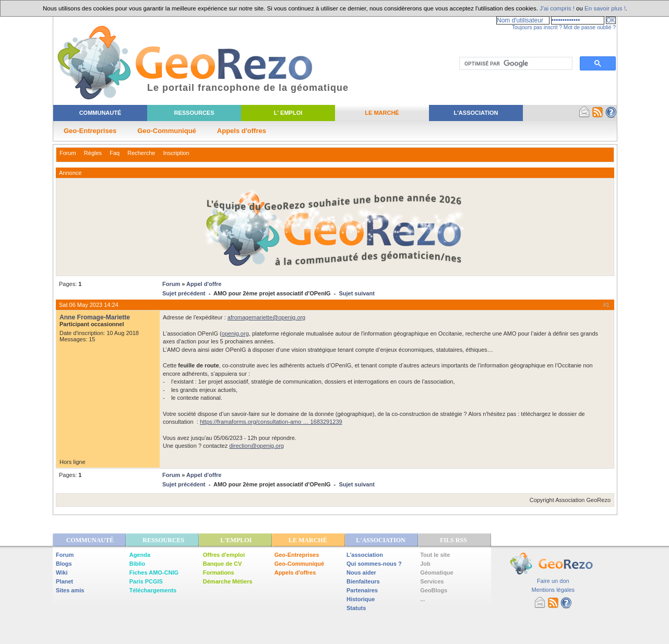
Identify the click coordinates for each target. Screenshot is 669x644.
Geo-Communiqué (167, 131)
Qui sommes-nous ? (374, 564)
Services (432, 581)
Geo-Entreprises (90, 131)
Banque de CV (223, 564)
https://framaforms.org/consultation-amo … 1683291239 (271, 422)
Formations (219, 573)
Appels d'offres (242, 131)
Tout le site (435, 555)
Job (425, 564)
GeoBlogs (434, 590)
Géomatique (437, 573)
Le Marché (382, 113)
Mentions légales (553, 590)
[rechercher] (515, 64)
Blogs (64, 564)
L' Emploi (288, 113)
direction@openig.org (256, 446)
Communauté (100, 113)
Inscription (176, 153)
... (422, 599)
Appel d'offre (204, 284)
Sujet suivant (356, 293)
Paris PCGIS (146, 581)
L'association (365, 555)
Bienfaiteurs (363, 581)
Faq (115, 153)
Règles (93, 153)
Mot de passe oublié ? (590, 27)
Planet (64, 581)
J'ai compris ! (557, 8)
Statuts (356, 608)
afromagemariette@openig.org (266, 317)
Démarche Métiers (228, 581)
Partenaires (362, 590)
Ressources (194, 113)
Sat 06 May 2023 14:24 (89, 305)
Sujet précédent (184, 293)
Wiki (62, 573)
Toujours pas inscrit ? (537, 27)
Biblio (138, 564)
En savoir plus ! (605, 8)
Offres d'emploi (224, 555)
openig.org (235, 333)
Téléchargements (153, 590)
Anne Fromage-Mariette (95, 317)
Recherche (141, 153)
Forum (68, 153)
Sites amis (70, 590)
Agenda (140, 555)
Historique (361, 599)
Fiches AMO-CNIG (154, 573)
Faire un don (553, 581)
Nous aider (361, 573)
